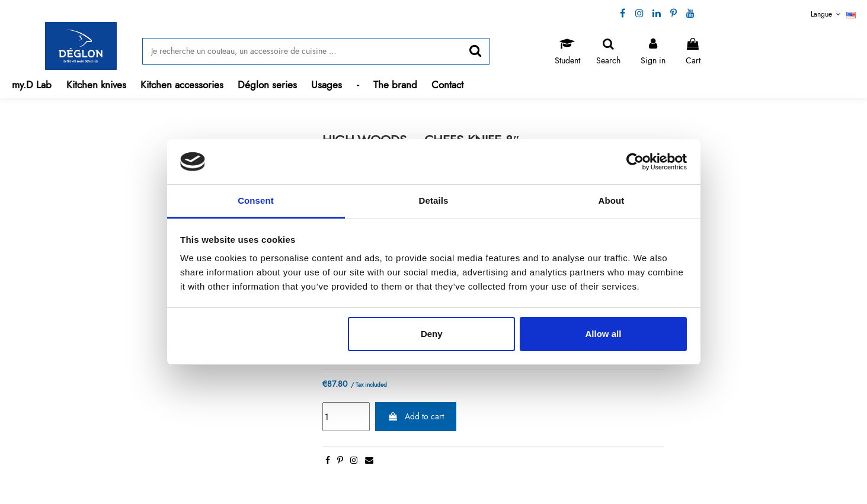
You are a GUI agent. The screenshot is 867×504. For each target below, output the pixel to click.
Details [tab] (434, 200)
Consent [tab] (256, 200)
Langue (833, 14)
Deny (432, 334)
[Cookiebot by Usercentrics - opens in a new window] (635, 162)
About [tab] (612, 200)
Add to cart (416, 416)
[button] (96, 85)
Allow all (604, 334)
